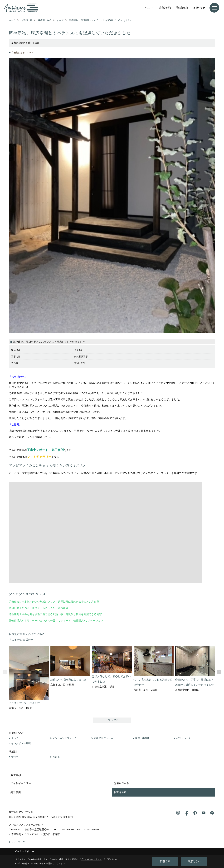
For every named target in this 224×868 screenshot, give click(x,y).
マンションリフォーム (65, 738)
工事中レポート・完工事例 (45, 450)
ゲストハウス (184, 738)
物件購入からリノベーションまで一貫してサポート (41, 621)
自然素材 (17, 602)
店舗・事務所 (142, 738)
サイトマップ (18, 842)
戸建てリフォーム (103, 738)
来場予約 (165, 8)
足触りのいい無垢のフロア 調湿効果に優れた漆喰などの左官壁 (63, 602)
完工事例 (16, 792)
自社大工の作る (20, 608)
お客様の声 (120, 792)
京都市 (56, 757)
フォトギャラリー (39, 457)
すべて (15, 738)
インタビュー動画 (21, 743)
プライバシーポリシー (91, 859)
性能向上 (17, 614)
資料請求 (182, 8)
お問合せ (199, 8)
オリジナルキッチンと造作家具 (50, 608)
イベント (148, 8)
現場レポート (121, 783)
